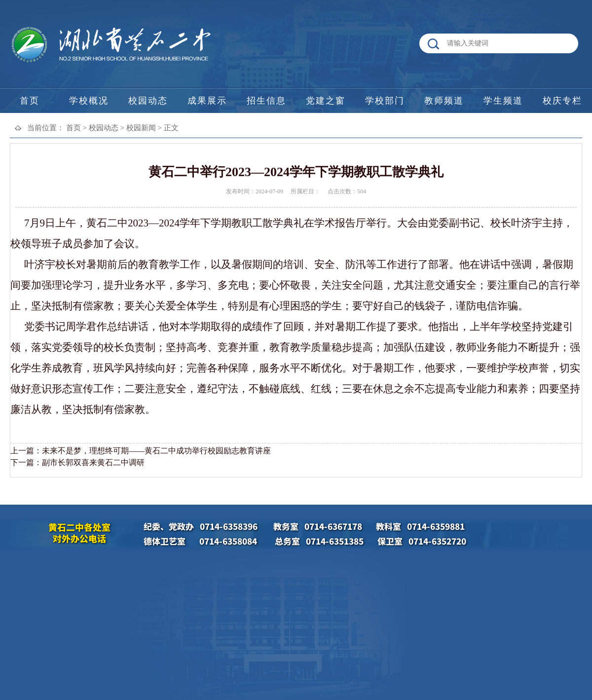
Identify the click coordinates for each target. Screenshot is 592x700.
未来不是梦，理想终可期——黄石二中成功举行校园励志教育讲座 (156, 451)
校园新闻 (141, 128)
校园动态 (104, 128)
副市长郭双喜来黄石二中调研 (93, 462)
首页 (74, 128)
